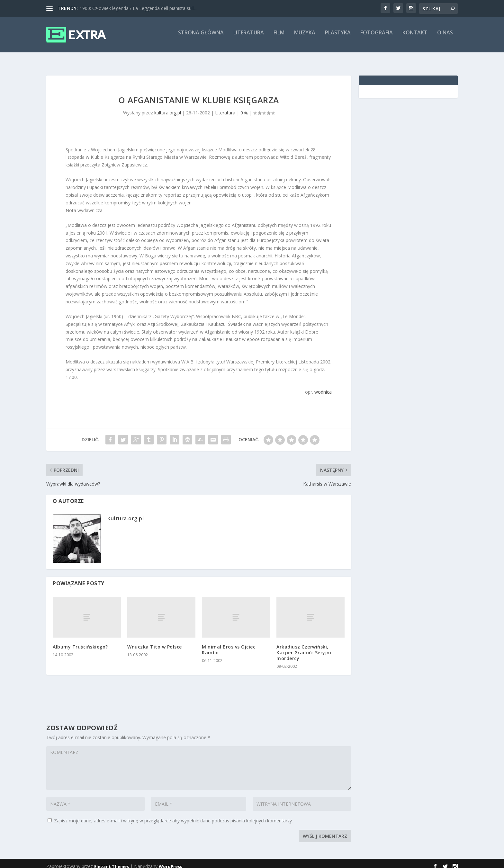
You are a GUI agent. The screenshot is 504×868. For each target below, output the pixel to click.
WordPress (171, 861)
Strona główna (201, 37)
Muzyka (305, 37)
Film (279, 37)
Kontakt (415, 37)
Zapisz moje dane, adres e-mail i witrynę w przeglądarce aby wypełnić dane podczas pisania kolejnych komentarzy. (173, 815)
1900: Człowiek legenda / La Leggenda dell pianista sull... (138, 8)
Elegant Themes (112, 861)
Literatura (249, 37)
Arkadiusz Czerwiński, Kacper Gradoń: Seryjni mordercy (304, 647)
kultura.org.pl (168, 107)
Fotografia (377, 37)
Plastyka (338, 37)
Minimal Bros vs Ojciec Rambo (229, 644)
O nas (445, 37)
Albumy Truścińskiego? (80, 641)
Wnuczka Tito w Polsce (155, 641)
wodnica (323, 386)
